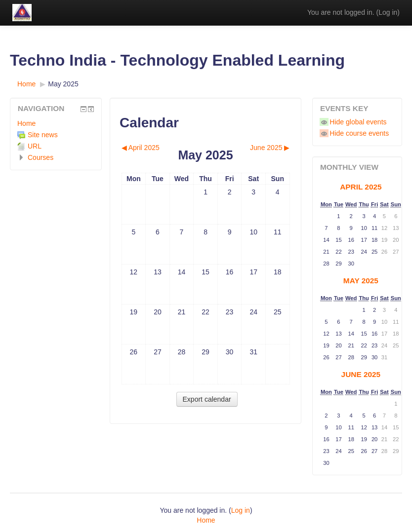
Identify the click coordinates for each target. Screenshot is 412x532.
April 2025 (361, 187)
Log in (388, 12)
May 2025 (63, 84)
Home (26, 123)
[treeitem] (56, 123)
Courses (41, 157)
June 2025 (361, 374)
